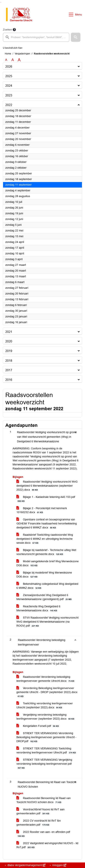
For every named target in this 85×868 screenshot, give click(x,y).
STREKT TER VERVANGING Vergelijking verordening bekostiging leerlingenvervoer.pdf (44, 764)
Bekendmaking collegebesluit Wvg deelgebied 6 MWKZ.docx (47, 586)
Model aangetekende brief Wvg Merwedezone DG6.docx (48, 563)
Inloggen (59, 865)
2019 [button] (9, 351)
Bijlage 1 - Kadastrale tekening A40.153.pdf (46, 499)
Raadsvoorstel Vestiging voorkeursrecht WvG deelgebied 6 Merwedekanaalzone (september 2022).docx (47, 486)
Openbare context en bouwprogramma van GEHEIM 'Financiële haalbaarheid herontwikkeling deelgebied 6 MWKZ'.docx (47, 524)
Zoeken (7, 30)
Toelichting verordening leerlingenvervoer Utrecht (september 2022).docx (45, 705)
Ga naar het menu (1, 2)
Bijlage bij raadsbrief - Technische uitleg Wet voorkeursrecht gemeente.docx (46, 552)
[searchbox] (36, 37)
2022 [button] (9, 105)
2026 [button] (9, 67)
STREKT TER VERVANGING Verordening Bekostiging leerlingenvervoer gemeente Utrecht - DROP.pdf (46, 737)
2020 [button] (9, 341)
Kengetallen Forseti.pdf (38, 726)
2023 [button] (9, 95)
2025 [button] (9, 76)
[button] (76, 37)
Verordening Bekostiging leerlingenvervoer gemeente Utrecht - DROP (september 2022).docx (47, 692)
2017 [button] (9, 370)
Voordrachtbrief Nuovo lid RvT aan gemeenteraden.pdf (40, 811)
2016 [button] (9, 380)
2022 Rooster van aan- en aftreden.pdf (43, 834)
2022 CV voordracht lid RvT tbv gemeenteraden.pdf (39, 823)
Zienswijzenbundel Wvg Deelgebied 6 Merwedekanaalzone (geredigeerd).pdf (45, 597)
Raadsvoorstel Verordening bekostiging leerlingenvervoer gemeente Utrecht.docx (46, 679)
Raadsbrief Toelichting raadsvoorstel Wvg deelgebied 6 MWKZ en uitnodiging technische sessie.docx (45, 539)
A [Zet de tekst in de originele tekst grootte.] (6, 60)
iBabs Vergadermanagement (26, 865)
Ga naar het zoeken (0, 2)
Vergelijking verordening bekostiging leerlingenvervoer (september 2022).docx (46, 717)
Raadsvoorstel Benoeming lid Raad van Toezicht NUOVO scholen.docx (44, 800)
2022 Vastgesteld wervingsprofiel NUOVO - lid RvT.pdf (47, 845)
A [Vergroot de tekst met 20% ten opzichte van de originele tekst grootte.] (13, 60)
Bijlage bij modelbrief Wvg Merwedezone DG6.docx (44, 575)
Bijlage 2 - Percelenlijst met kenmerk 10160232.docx (42, 510)
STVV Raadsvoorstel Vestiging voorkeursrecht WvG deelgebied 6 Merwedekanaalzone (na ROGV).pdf (47, 622)
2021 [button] (9, 332)
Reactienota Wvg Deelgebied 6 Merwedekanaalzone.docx (38, 608)
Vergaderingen (22, 54)
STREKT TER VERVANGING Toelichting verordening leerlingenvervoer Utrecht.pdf (47, 751)
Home (8, 54)
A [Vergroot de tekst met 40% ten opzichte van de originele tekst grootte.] (19, 60)
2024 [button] (9, 86)
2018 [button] (9, 361)
